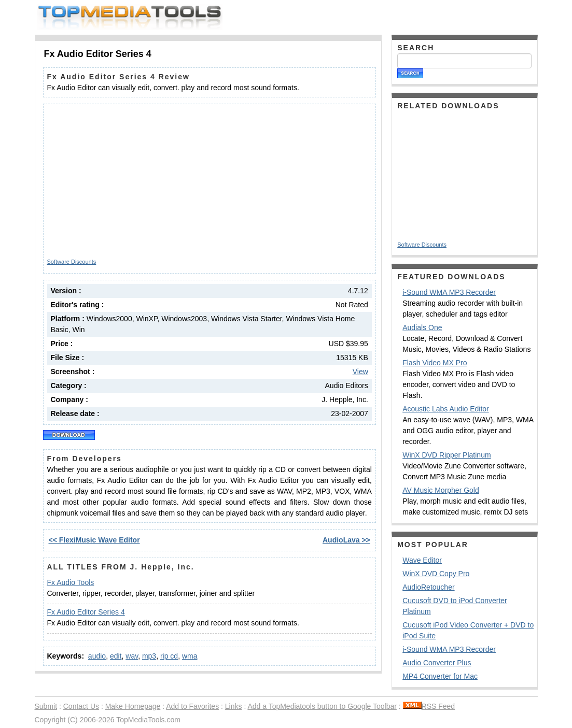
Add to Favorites (192, 706)
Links (234, 706)
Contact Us (81, 706)
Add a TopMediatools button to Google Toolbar (322, 706)
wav (132, 656)
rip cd (169, 656)
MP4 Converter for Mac (440, 676)
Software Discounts (72, 262)
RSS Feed (429, 706)
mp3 (149, 656)
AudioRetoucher (428, 587)
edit (116, 656)
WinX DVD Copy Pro (436, 574)
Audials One (422, 327)
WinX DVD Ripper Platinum (447, 455)
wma (190, 656)
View (360, 372)
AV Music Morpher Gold (441, 490)
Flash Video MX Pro (435, 363)
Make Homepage (133, 706)
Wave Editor (422, 560)
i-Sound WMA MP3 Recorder (449, 292)
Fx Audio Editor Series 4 (86, 612)
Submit (46, 706)
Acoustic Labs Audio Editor (446, 409)
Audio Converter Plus (437, 663)
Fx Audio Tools (71, 582)
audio (97, 656)
